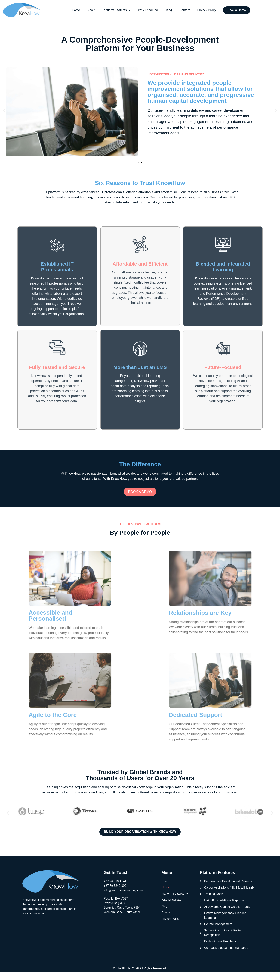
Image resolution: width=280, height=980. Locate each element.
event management (237, 292)
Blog (169, 10)
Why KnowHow (148, 10)
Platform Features (117, 10)
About (91, 10)
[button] (4, 110)
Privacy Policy (207, 10)
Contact (185, 10)
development (235, 110)
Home (76, 10)
